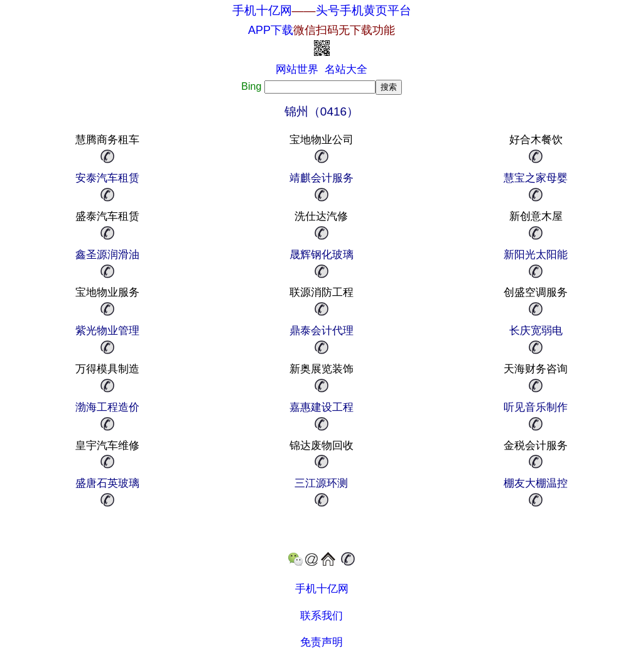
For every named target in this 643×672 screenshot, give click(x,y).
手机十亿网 (262, 10)
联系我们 (321, 616)
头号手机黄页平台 (364, 10)
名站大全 (346, 69)
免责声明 (321, 642)
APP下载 (321, 30)
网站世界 (297, 69)
